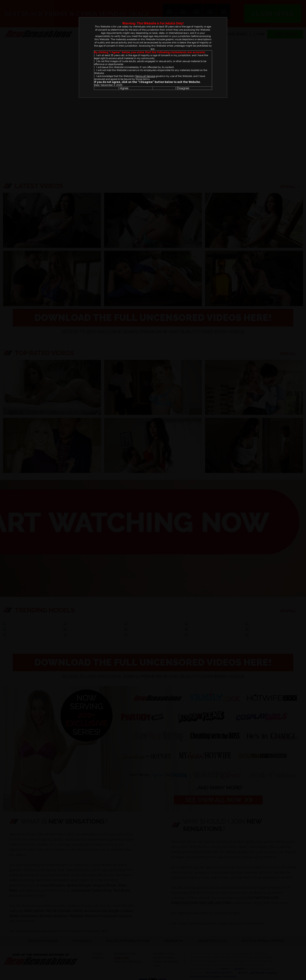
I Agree (123, 88)
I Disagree (182, 88)
